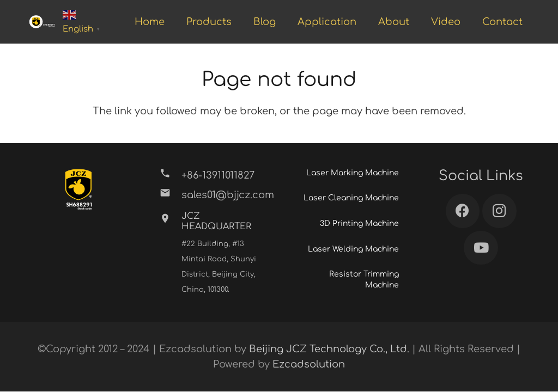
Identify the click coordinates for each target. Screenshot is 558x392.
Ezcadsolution (309, 364)
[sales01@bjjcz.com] (170, 195)
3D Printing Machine (359, 223)
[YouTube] (481, 248)
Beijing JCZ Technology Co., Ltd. (329, 349)
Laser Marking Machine (353, 173)
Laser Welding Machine (353, 249)
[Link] (42, 22)
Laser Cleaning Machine (351, 198)
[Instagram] (499, 211)
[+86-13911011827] (170, 175)
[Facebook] (463, 211)
